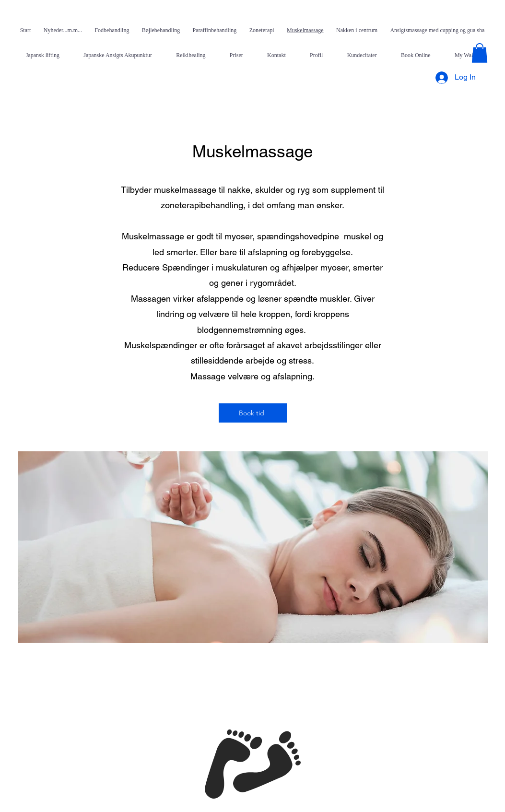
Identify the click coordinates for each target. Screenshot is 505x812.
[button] (480, 53)
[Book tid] (253, 413)
